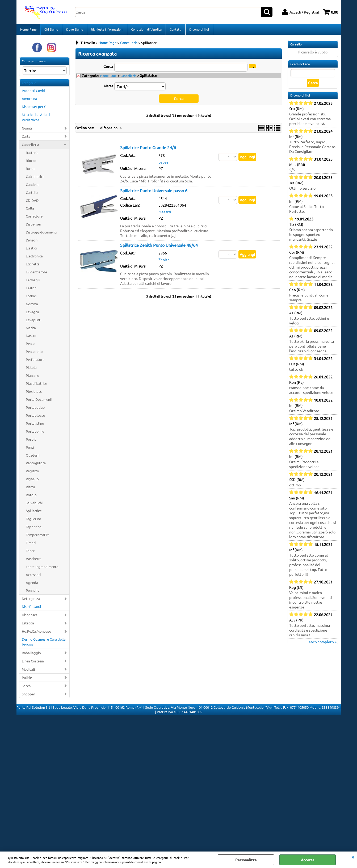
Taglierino (33, 520)
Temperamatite (38, 536)
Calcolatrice (35, 178)
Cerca (108, 68)
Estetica (28, 625)
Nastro (31, 337)
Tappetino (34, 528)
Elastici (31, 250)
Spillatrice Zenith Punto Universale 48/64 (159, 247)
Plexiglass (34, 393)
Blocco (31, 162)
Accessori (33, 576)
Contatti (175, 30)
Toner (30, 552)
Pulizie (27, 679)
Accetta (308, 860)
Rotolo (31, 496)
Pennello (33, 592)
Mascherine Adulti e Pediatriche (37, 119)
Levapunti (33, 321)
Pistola (31, 369)
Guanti (27, 130)
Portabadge (35, 409)
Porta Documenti (39, 401)
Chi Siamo (51, 30)
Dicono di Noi (199, 30)
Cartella (32, 194)
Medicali (28, 671)
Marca (109, 87)
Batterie (32, 154)
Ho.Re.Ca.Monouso (37, 633)
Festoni (31, 289)
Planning (33, 377)
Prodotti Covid (33, 92)
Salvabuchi (34, 504)
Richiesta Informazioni (107, 30)
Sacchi (27, 687)
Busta (30, 170)
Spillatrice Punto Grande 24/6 (148, 149)
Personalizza (246, 860)
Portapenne (35, 433)
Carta (26, 138)
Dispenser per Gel (36, 108)
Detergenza (31, 600)
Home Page (28, 30)
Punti (30, 449)
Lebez (163, 164)
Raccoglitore (36, 465)
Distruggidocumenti (41, 234)
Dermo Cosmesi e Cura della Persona (44, 643)
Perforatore (35, 361)
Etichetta (33, 266)
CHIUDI (353, 857)
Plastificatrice (36, 385)
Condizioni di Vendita (146, 30)
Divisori (32, 242)
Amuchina (29, 100)
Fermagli (33, 281)
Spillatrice (34, 512)
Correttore (34, 218)
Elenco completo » (321, 643)
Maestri (165, 213)
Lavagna (32, 313)
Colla (30, 210)
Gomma (32, 305)
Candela (32, 186)
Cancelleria (30, 146)
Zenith (164, 261)
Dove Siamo (74, 30)
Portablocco (35, 417)
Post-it (31, 441)
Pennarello (34, 353)
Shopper (28, 696)
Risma (30, 488)
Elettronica (34, 258)
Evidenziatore (36, 274)
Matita (31, 329)
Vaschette (34, 560)
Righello (32, 481)
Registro (32, 473)
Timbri (31, 544)
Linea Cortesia (33, 663)
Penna (31, 345)
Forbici (31, 297)
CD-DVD (32, 202)
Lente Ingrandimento (42, 568)
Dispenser (33, 226)
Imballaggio (31, 654)
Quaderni (33, 457)
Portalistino (35, 425)
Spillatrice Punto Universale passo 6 (154, 192)
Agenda (32, 584)
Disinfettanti (31, 608)
